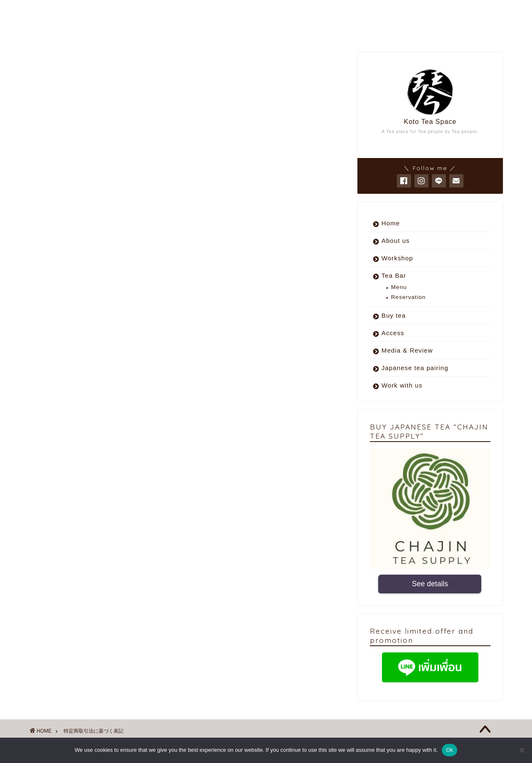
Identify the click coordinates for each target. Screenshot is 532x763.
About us (396, 241)
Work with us (402, 385)
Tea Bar (394, 275)
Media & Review (407, 350)
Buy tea (394, 315)
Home (391, 223)
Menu (399, 287)
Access (393, 333)
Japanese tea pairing (415, 368)
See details (430, 584)
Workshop (397, 258)
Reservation (409, 297)
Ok (449, 750)
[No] (522, 750)
